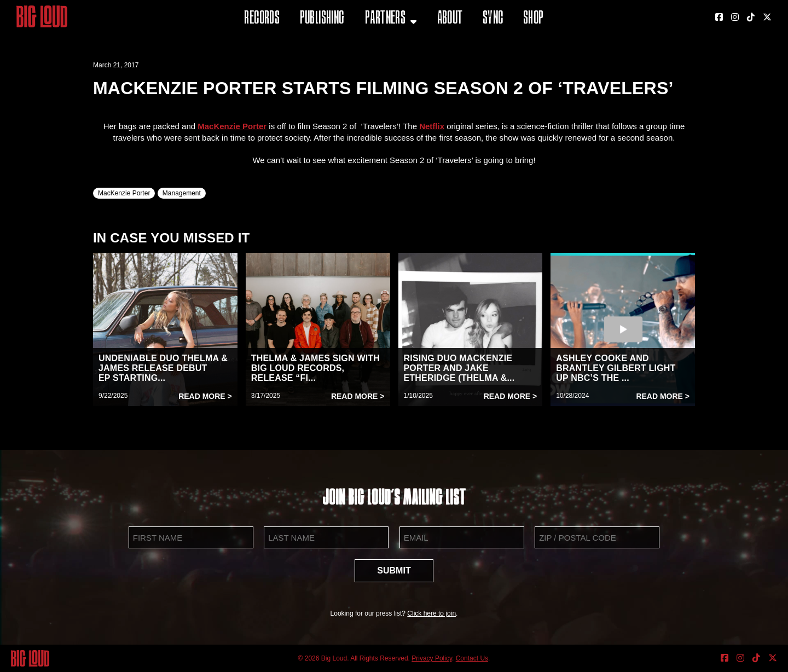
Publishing (322, 19)
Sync (493, 19)
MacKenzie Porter (124, 193)
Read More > (205, 396)
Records (262, 19)
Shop (534, 19)
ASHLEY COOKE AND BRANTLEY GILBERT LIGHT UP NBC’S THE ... (616, 368)
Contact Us (472, 658)
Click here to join (431, 613)
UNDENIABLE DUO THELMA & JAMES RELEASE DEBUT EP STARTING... (163, 368)
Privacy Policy (432, 658)
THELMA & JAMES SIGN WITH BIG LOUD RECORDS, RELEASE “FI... (315, 368)
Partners (385, 19)
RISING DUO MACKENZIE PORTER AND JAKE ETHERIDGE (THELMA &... (459, 368)
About (450, 19)
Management (182, 193)
